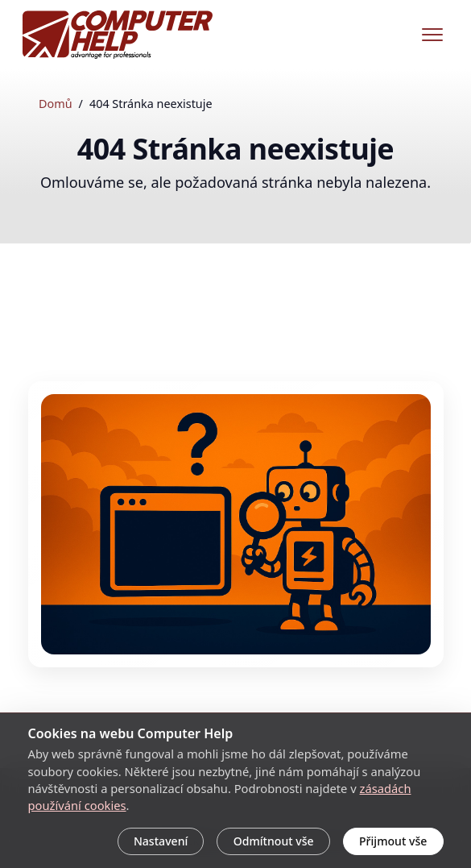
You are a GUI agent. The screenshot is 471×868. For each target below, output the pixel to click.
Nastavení (161, 841)
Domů (56, 104)
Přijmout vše (393, 841)
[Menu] (432, 35)
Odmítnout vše (274, 841)
